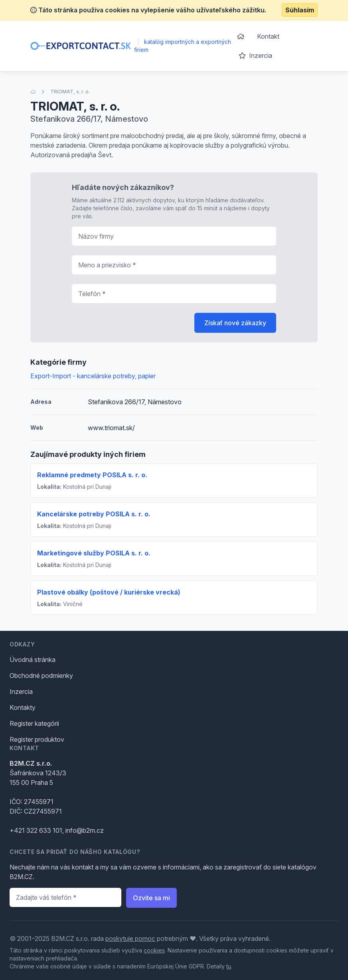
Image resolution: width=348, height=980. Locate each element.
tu (229, 966)
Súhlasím (300, 10)
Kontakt (268, 36)
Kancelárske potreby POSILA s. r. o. (94, 514)
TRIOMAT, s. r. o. (70, 92)
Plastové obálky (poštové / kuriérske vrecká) (109, 592)
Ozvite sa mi (151, 898)
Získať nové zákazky (235, 323)
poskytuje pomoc (130, 939)
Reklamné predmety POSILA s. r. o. (92, 475)
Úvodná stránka (33, 660)
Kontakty (23, 707)
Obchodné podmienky (41, 676)
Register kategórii (34, 723)
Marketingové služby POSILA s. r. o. (94, 553)
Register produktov (37, 739)
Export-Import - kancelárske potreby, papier (93, 376)
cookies (154, 950)
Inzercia (255, 55)
